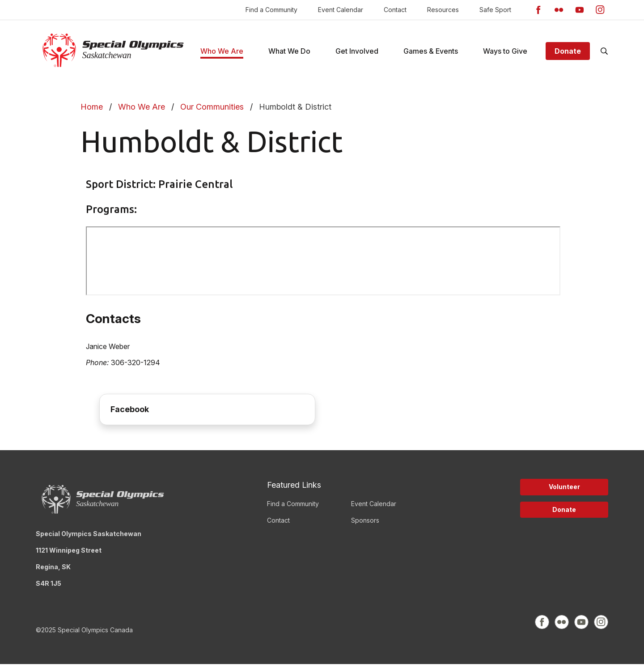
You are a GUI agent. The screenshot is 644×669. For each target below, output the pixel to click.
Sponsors (365, 525)
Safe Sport (495, 10)
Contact (395, 10)
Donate (568, 53)
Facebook (130, 414)
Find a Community (271, 10)
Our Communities (212, 112)
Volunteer (564, 491)
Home (92, 112)
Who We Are (142, 112)
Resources (443, 10)
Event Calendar (341, 10)
